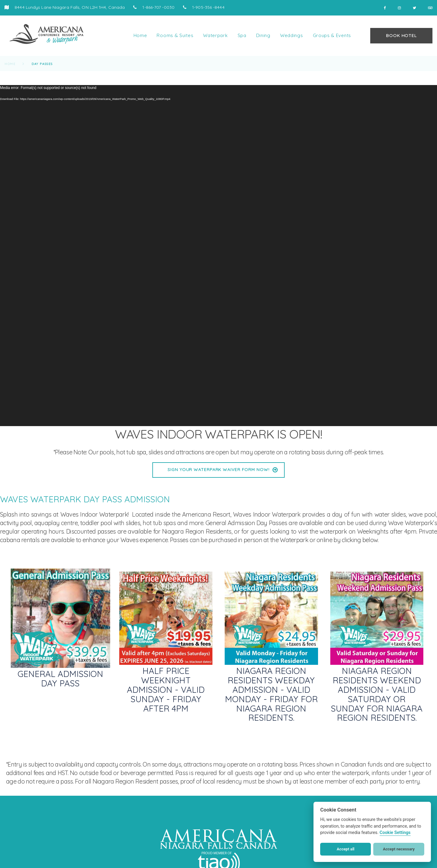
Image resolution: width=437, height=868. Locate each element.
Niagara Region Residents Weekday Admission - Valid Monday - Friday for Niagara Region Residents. (271, 694)
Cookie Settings (395, 833)
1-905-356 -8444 (208, 7)
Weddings (292, 35)
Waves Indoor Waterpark (267, 514)
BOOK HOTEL (401, 36)
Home (140, 35)
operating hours (43, 531)
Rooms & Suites (175, 35)
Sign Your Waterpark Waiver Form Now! (218, 470)
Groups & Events (332, 35)
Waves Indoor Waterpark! (94, 514)
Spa (242, 35)
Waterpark (215, 35)
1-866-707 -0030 (158, 7)
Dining (263, 35)
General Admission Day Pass (60, 678)
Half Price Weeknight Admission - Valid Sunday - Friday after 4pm (166, 689)
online (325, 540)
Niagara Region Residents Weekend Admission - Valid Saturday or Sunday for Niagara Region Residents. (377, 694)
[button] (12, 856)
